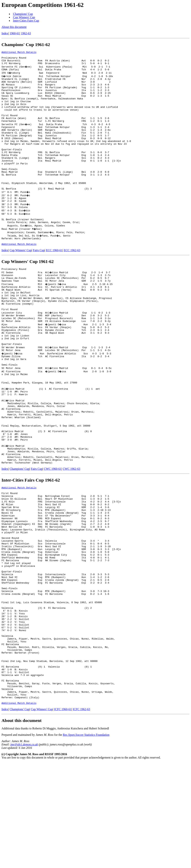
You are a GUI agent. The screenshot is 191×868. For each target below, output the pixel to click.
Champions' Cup (23, 14)
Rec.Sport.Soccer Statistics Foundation (86, 840)
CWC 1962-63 (71, 531)
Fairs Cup (39, 280)
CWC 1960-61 (53, 531)
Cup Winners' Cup (24, 17)
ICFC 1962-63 (81, 815)
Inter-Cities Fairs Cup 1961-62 (31, 542)
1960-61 (15, 33)
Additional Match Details (19, 53)
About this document (14, 27)
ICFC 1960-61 (63, 815)
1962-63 (26, 33)
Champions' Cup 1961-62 (26, 45)
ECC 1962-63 (72, 280)
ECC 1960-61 (54, 280)
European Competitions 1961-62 (43, 5)
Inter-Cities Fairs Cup (26, 21)
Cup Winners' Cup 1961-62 (28, 292)
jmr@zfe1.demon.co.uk (24, 850)
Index (5, 33)
